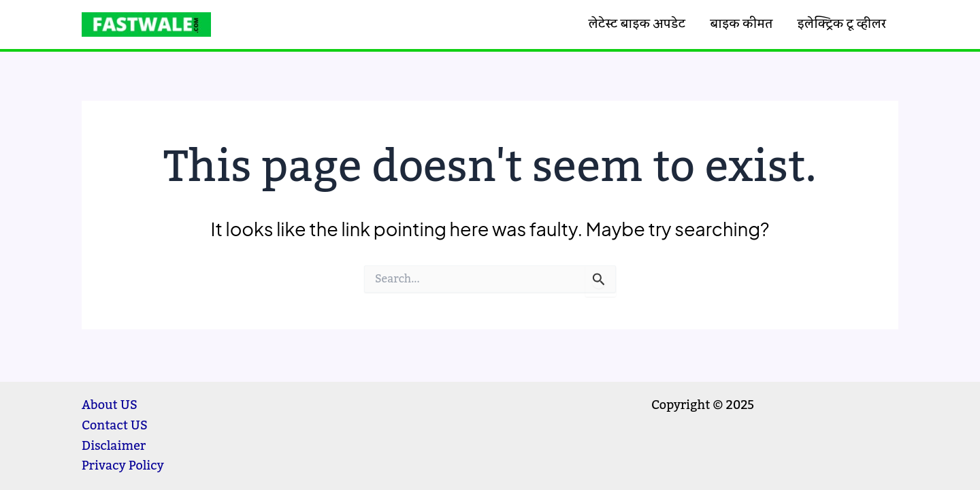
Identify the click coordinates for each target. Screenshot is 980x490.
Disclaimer (114, 446)
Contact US (115, 425)
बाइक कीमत (741, 24)
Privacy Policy (123, 465)
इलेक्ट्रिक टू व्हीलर (842, 24)
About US (110, 405)
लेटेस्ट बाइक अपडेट (637, 24)
